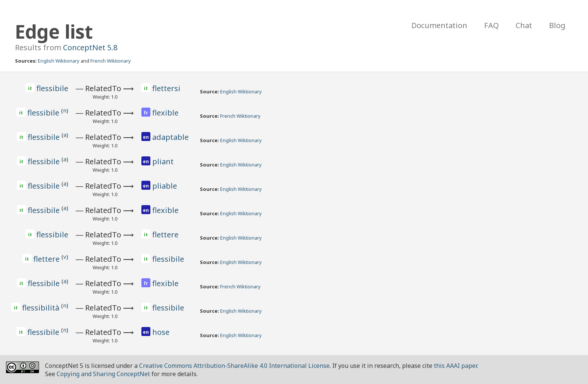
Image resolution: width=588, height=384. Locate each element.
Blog (557, 25)
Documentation (439, 25)
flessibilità (42, 308)
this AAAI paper (455, 366)
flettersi (166, 88)
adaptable (170, 137)
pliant (163, 161)
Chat (524, 25)
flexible (165, 113)
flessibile (52, 88)
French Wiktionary (111, 61)
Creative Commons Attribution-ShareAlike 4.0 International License (234, 366)
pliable (165, 186)
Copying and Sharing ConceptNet (103, 374)
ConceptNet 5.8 (90, 47)
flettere (165, 235)
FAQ (491, 25)
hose (161, 332)
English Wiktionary (59, 61)
